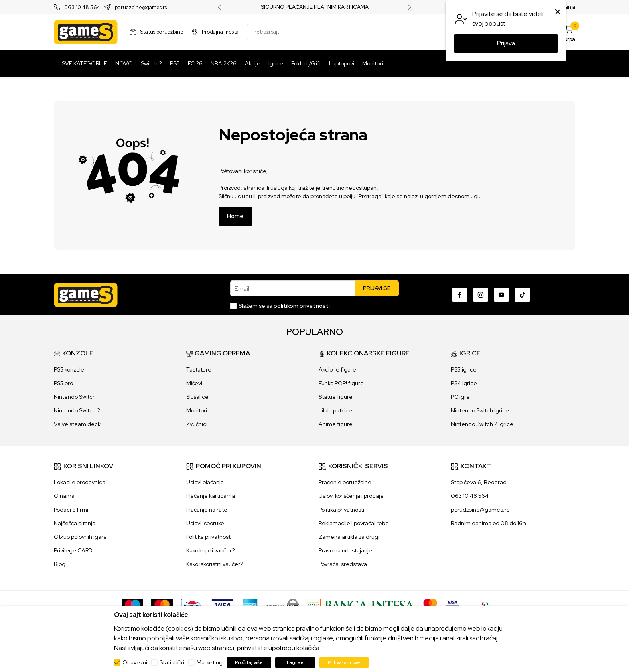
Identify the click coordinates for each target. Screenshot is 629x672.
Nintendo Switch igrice (480, 410)
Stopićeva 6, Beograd (479, 482)
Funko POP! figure (341, 383)
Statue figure (336, 397)
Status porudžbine (162, 32)
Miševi (194, 383)
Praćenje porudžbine (345, 482)
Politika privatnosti (209, 537)
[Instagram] (481, 295)
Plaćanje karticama (211, 496)
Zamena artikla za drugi (349, 537)
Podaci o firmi (71, 510)
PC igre (460, 397)
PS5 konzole (69, 369)
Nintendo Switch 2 (77, 410)
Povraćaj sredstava (343, 564)
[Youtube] (501, 295)
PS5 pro (63, 383)
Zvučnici (197, 424)
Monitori (197, 410)
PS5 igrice (464, 369)
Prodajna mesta (220, 32)
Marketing (210, 662)
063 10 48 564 (82, 7)
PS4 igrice (464, 383)
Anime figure (336, 424)
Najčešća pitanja (75, 523)
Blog (60, 564)
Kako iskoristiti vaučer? (215, 564)
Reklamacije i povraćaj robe (354, 523)
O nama (64, 496)
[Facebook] (460, 295)
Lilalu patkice (335, 410)
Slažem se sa (284, 306)
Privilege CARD (73, 550)
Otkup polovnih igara (80, 537)
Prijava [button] (506, 43)
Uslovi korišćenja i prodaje (351, 496)
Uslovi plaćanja (205, 482)
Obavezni (135, 662)
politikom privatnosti (302, 306)
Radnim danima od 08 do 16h (488, 523)
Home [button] (235, 216)
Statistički (172, 662)
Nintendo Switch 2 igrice (482, 424)
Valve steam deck (77, 424)
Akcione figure (337, 369)
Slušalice (197, 397)
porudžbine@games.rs (480, 510)
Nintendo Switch (75, 397)
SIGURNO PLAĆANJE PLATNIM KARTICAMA (315, 7)
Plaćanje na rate (207, 510)
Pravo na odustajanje (345, 550)
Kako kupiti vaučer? (210, 550)
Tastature (199, 369)
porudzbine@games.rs (141, 7)
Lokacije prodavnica (80, 482)
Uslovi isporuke (205, 523)
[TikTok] (522, 295)
